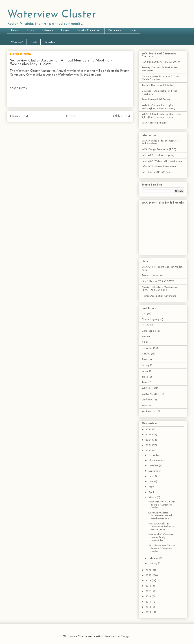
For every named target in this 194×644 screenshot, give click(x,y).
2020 (149, 575)
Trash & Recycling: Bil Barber (158, 85)
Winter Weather (151, 394)
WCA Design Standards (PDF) (159, 150)
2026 (149, 430)
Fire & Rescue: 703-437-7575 (158, 281)
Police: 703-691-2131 (153, 276)
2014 (149, 607)
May (152, 487)
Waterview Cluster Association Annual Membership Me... (160, 516)
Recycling (50, 42)
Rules (145, 360)
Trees (145, 382)
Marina (146, 337)
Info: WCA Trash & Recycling (158, 155)
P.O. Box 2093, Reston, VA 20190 (161, 62)
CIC (144, 314)
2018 (149, 586)
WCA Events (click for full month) (163, 203)
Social (145, 371)
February (154, 558)
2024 (149, 440)
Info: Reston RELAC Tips (156, 172)
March (153, 498)
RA (143, 342)
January (153, 563)
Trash (34, 42)
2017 (148, 591)
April (152, 492)
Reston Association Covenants (159, 296)
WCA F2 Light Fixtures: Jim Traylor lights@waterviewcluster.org (162, 116)
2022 (149, 451)
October (154, 466)
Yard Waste (148, 411)
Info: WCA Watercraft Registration (162, 161)
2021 (149, 570)
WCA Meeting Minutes (155, 123)
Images (65, 30)
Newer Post (19, 116)
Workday (147, 400)
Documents (115, 30)
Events (132, 30)
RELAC (146, 354)
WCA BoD (17, 42)
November (155, 461)
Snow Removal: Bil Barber (156, 100)
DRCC (145, 325)
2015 (149, 602)
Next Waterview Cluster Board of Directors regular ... (161, 505)
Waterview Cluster (52, 15)
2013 (149, 612)
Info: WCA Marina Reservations (160, 167)
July (151, 476)
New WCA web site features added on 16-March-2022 (161, 527)
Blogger (125, 637)
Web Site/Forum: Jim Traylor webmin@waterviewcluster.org (158, 107)
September (155, 471)
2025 (149, 435)
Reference (48, 30)
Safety (145, 365)
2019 (149, 581)
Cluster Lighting (151, 320)
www (144, 406)
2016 (149, 596)
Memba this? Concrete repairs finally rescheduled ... (161, 538)
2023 (149, 445)
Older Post (122, 116)
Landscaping (149, 331)
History (30, 30)
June (151, 482)
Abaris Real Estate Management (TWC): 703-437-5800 (160, 289)
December (155, 455)
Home (14, 30)
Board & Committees (89, 30)
